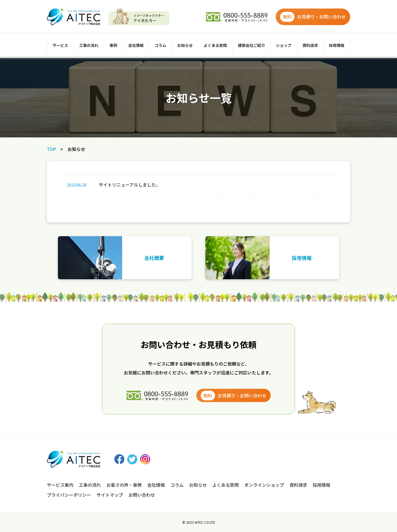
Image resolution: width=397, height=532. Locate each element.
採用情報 (337, 45)
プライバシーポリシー (69, 495)
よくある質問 (215, 45)
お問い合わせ (142, 495)
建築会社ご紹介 (251, 45)
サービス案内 (60, 485)
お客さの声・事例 (124, 485)
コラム (160, 45)
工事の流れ (89, 45)
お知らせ (185, 45)
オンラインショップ (264, 485)
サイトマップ (110, 495)
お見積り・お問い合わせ (313, 17)
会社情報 (136, 45)
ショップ (284, 45)
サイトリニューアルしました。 (112, 185)
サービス (60, 45)
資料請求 (310, 45)
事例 (113, 45)
